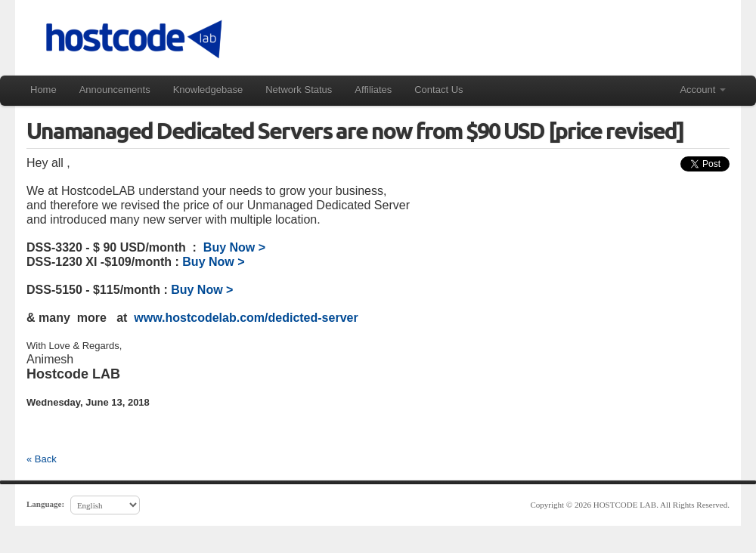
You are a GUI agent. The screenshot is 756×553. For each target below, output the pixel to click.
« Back (42, 459)
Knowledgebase (208, 90)
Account (703, 90)
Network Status (299, 90)
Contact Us (438, 90)
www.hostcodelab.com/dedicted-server (245, 318)
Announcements (115, 90)
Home (43, 90)
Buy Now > (234, 247)
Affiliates (373, 90)
